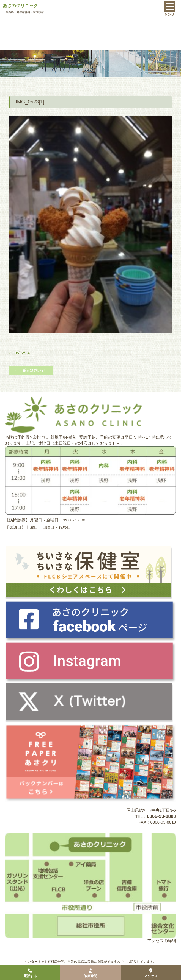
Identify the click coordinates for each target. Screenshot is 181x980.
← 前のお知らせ (31, 370)
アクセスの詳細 (162, 941)
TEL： (155, 816)
